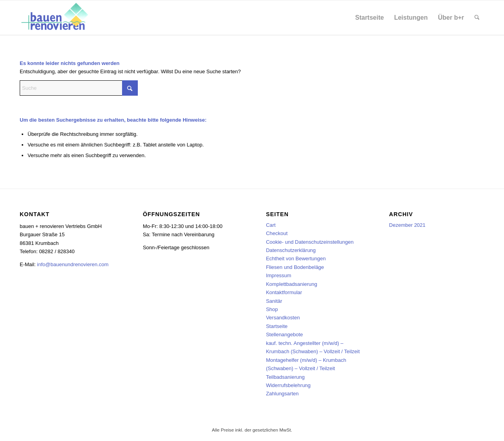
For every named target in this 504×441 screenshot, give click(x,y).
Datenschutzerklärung (291, 250)
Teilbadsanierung (285, 377)
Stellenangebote (284, 334)
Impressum (278, 275)
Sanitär (274, 301)
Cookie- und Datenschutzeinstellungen (310, 242)
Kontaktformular (284, 292)
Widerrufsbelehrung (288, 385)
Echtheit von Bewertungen (296, 258)
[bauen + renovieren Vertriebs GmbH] (55, 18)
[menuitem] (370, 18)
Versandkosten (283, 318)
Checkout (277, 233)
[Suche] (477, 18)
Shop (272, 309)
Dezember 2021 (407, 225)
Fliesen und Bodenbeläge (295, 267)
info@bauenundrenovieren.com (73, 264)
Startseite (277, 326)
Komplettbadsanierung (291, 284)
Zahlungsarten (282, 394)
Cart (271, 225)
